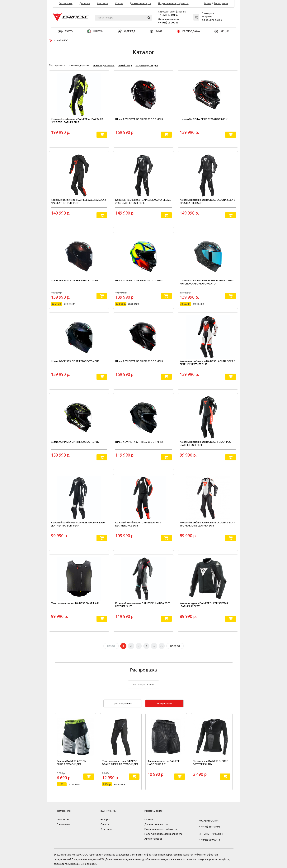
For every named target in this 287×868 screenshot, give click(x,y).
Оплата (105, 824)
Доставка (85, 3)
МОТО (65, 31)
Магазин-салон (209, 821)
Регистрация (221, 3)
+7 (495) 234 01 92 (168, 15)
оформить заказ (212, 20)
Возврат (106, 819)
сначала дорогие (80, 65)
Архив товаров (153, 839)
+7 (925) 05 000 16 (168, 22)
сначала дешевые (104, 65)
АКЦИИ (222, 31)
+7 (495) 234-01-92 (209, 827)
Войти (208, 3)
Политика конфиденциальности (163, 834)
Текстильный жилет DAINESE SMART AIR (75, 603)
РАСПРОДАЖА (188, 31)
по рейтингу (125, 65)
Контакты (103, 3)
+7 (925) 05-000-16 (209, 840)
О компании (66, 3)
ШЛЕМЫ (95, 31)
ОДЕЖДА (127, 31)
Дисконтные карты (141, 3)
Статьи (119, 3)
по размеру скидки (147, 65)
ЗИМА (156, 31)
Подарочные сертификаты (173, 3)
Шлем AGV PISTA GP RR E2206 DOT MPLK (139, 119)
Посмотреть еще (143, 684)
